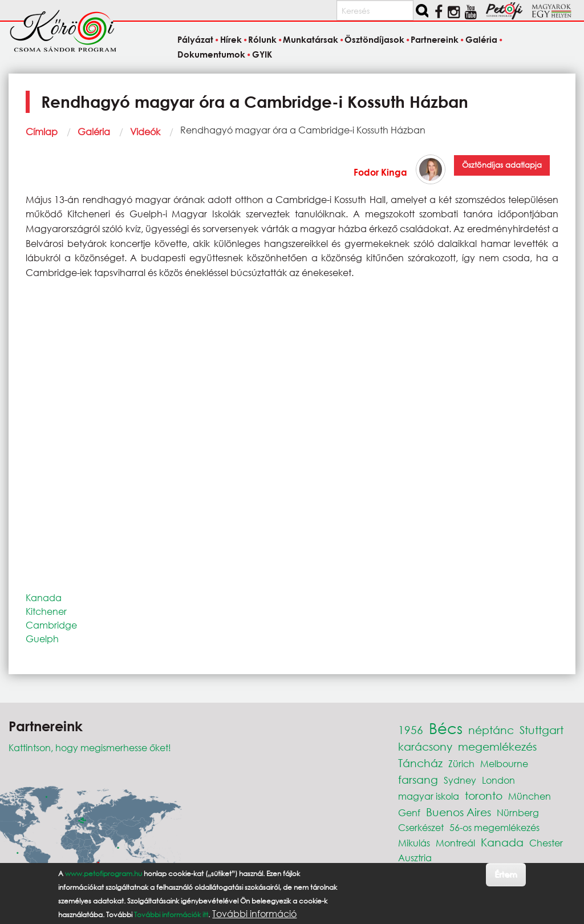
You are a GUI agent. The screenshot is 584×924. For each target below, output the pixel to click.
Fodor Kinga (380, 172)
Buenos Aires (459, 812)
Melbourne (504, 763)
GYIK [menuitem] (262, 54)
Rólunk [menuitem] (262, 40)
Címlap (42, 131)
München (530, 796)
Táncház (420, 763)
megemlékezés (497, 746)
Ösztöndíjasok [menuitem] (374, 40)
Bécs (446, 728)
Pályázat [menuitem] (195, 40)
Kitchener (46, 611)
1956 (411, 730)
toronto (484, 795)
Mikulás (414, 843)
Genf (409, 812)
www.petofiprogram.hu (104, 874)
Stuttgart (542, 730)
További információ (254, 914)
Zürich (461, 763)
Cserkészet (421, 827)
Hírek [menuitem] (231, 40)
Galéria (94, 131)
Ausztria (415, 858)
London (498, 780)
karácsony (425, 746)
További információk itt (171, 915)
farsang (418, 779)
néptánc (491, 730)
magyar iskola (429, 796)
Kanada (44, 597)
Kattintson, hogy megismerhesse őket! (90, 747)
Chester (546, 843)
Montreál (455, 843)
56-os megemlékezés (494, 827)
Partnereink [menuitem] (435, 40)
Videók (145, 131)
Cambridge (51, 625)
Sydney (460, 780)
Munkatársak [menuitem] (311, 40)
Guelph (42, 639)
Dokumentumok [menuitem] (211, 54)
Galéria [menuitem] (481, 40)
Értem (506, 874)
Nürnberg (518, 812)
